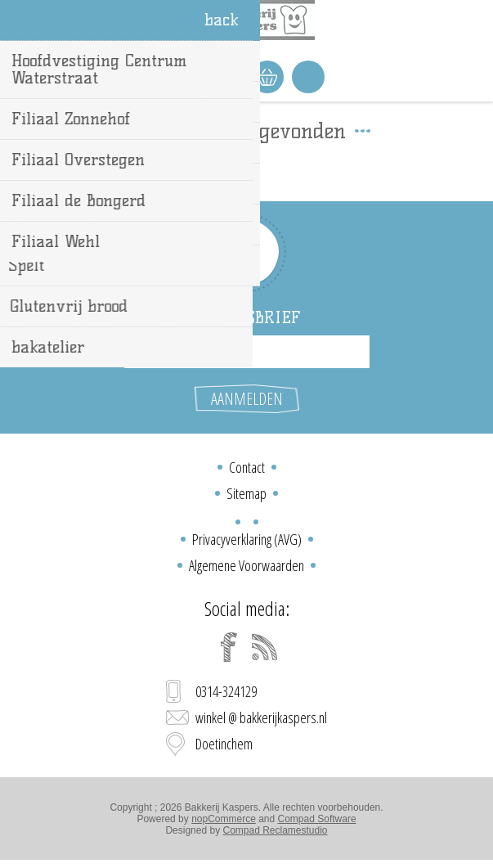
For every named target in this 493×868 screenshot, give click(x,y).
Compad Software (317, 819)
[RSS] (265, 647)
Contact (247, 467)
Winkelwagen (267, 77)
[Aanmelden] (247, 352)
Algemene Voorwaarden (247, 565)
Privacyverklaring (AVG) (247, 539)
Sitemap (247, 493)
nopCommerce (224, 819)
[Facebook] (229, 647)
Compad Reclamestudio (275, 830)
